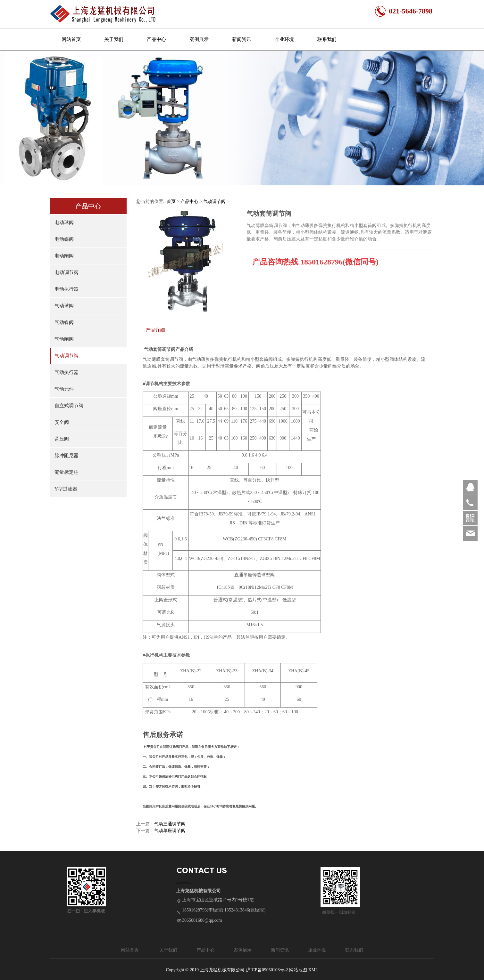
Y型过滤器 (66, 489)
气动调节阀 (67, 356)
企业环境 (284, 39)
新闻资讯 (242, 39)
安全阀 (62, 422)
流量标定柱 (67, 472)
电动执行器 (67, 289)
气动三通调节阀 (170, 824)
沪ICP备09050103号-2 (267, 970)
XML (313, 970)
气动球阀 (64, 306)
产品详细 (155, 330)
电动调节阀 (67, 272)
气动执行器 (67, 372)
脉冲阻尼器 (67, 456)
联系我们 (327, 39)
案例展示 (199, 39)
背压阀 (62, 439)
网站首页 (71, 39)
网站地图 (298, 970)
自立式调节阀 (69, 406)
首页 (171, 202)
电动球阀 (64, 223)
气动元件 (64, 389)
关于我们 (114, 39)
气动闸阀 (64, 339)
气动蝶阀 (64, 322)
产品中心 (156, 39)
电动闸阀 (64, 256)
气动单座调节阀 (170, 831)
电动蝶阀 (64, 239)
